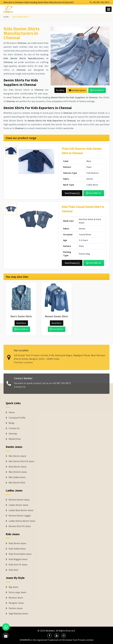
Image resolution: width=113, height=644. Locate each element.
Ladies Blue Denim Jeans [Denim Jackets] (21, 510)
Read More (21, 323)
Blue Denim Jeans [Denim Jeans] (18, 467)
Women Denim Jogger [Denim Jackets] (20, 516)
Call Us (60, 90)
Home (6, 17)
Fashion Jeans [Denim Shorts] (16, 608)
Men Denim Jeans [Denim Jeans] (17, 456)
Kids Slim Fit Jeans (18, 565)
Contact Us (20, 388)
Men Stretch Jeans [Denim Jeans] (18, 472)
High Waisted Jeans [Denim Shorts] (18, 614)
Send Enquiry (72, 193)
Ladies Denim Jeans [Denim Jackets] (19, 505)
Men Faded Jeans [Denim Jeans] (17, 477)
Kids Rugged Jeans (18, 559)
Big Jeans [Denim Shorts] (13, 587)
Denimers (50, 631)
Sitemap (13, 434)
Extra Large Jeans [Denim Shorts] (18, 592)
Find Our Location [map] (23, 361)
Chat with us (97, 90)
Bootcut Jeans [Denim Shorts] (16, 598)
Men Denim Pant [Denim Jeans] (17, 483)
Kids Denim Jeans (18, 543)
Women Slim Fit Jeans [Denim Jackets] (20, 526)
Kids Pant (13, 570)
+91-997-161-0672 (100, 2)
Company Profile (17, 418)
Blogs (12, 423)
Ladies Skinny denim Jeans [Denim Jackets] (22, 521)
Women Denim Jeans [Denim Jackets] (19, 500)
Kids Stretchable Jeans (20, 554)
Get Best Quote (77, 90)
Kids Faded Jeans (17, 549)
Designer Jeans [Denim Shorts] (16, 603)
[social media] (49, 636)
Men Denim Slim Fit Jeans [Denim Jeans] (21, 461)
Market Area (15, 439)
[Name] (109, 9)
